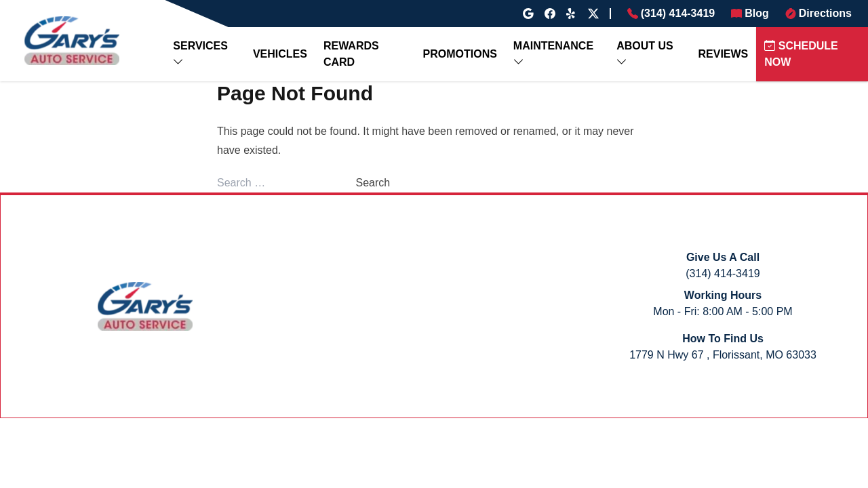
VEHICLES (280, 54)
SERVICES (200, 46)
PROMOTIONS (460, 54)
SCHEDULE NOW (801, 54)
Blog (757, 13)
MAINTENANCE (553, 46)
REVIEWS (724, 54)
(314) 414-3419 (678, 13)
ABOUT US (645, 46)
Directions (825, 13)
